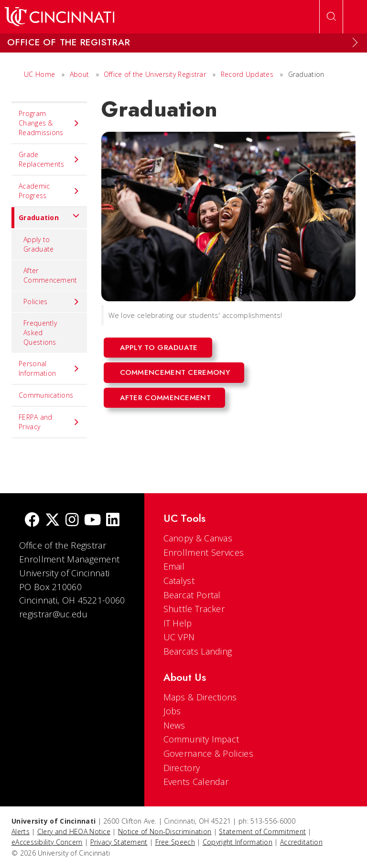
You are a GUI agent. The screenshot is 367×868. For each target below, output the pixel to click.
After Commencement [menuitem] (50, 275)
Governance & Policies (208, 753)
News (174, 725)
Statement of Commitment (262, 831)
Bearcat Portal (192, 595)
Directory (182, 768)
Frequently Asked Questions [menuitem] (40, 333)
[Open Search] (331, 17)
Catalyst (179, 581)
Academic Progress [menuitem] (49, 191)
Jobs (172, 711)
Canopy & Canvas (198, 538)
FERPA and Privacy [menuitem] (49, 422)
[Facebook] (32, 521)
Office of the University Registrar (155, 74)
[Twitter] (53, 521)
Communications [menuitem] (46, 395)
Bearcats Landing (198, 651)
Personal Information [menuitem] (49, 368)
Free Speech (175, 842)
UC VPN (179, 637)
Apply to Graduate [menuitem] (38, 244)
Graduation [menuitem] (46, 218)
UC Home (39, 74)
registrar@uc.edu (53, 614)
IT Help (178, 623)
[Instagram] (72, 521)
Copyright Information (237, 842)
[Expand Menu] (355, 42)
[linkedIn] (113, 521)
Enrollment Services (204, 552)
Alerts (21, 831)
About (80, 74)
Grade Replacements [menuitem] (49, 159)
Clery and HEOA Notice (74, 831)
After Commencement (165, 398)
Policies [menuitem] (52, 302)
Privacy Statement (119, 842)
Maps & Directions (200, 697)
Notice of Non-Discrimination (165, 831)
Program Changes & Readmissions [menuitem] (49, 123)
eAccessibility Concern (47, 842)
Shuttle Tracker (194, 609)
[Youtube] (92, 521)
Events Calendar (196, 782)
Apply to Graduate (159, 348)
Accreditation (301, 842)
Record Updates (247, 74)
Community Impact (201, 739)
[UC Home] (59, 17)
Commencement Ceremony (175, 372)
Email (174, 566)
